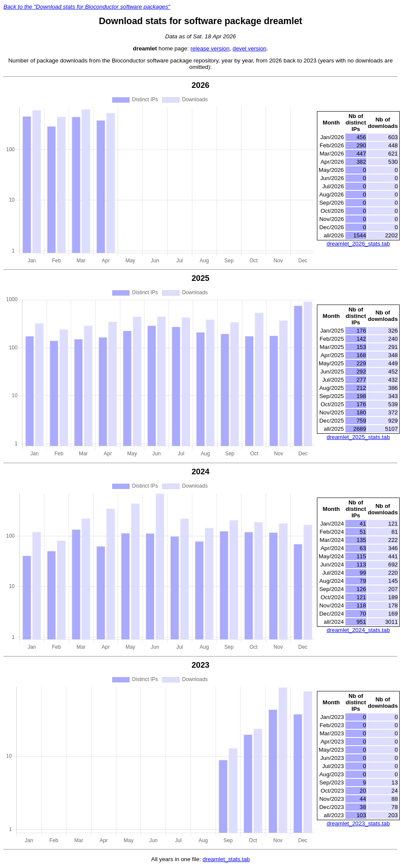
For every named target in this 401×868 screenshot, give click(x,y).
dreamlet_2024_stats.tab (358, 630)
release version (210, 48)
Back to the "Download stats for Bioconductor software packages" (87, 7)
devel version (249, 48)
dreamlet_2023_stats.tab (358, 823)
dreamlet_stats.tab (226, 859)
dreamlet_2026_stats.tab (358, 244)
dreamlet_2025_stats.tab (358, 437)
